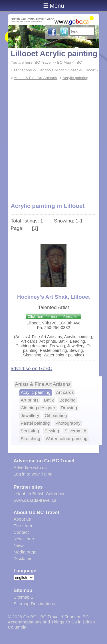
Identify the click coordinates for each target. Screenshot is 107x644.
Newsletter (24, 539)
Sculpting (30, 431)
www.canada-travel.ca (35, 500)
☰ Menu (54, 6)
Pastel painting (35, 423)
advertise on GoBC (32, 368)
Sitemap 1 (24, 597)
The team (23, 526)
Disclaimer (24, 558)
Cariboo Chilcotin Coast (57, 70)
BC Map (64, 62)
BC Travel (43, 62)
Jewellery (30, 415)
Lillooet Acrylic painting (54, 54)
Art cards (65, 392)
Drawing (69, 408)
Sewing (52, 431)
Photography (68, 423)
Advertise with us (30, 467)
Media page (25, 552)
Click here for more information (53, 317)
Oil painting (56, 415)
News (19, 545)
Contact (21, 532)
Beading (67, 400)
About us (22, 519)
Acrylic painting (75, 78)
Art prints (30, 400)
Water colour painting (66, 439)
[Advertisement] (53, 138)
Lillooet (89, 70)
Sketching (31, 439)
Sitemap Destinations (34, 604)
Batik (49, 400)
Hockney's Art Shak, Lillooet (53, 297)
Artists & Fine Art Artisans (35, 78)
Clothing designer (38, 408)
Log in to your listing (33, 474)
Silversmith (75, 431)
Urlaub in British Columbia (39, 494)
